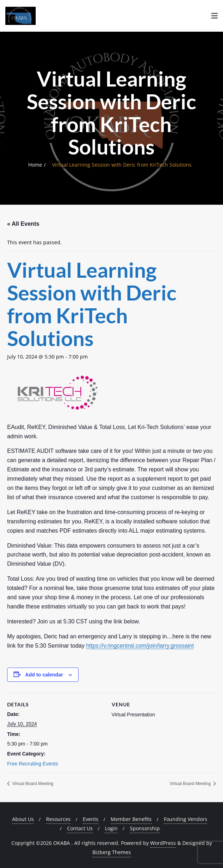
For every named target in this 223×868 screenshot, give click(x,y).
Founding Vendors (186, 819)
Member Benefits (131, 819)
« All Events (23, 224)
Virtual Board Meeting (32, 784)
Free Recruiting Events (32, 764)
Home (35, 165)
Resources (58, 819)
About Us (23, 819)
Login (111, 828)
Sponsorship (145, 828)
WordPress (163, 843)
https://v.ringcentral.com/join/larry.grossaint (140, 646)
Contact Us (80, 828)
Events (91, 819)
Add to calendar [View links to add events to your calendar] (44, 675)
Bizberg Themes (112, 852)
